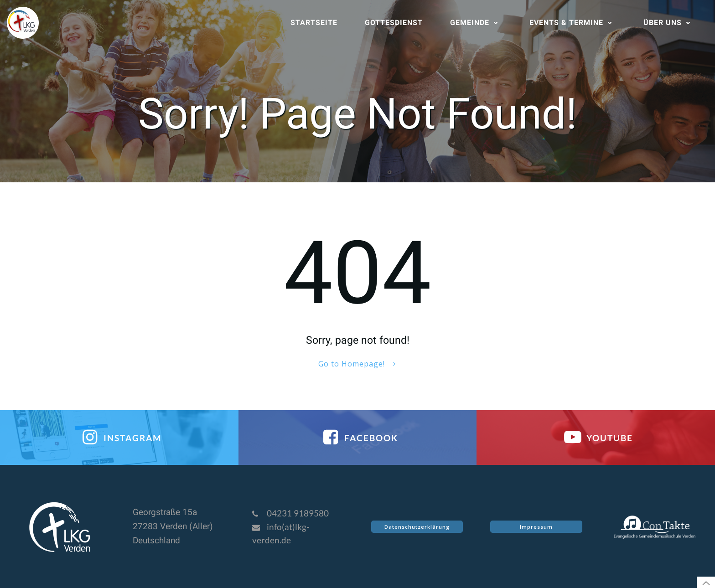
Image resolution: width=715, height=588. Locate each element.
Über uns (669, 23)
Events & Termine (573, 23)
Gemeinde (476, 23)
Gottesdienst (394, 23)
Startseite (314, 23)
